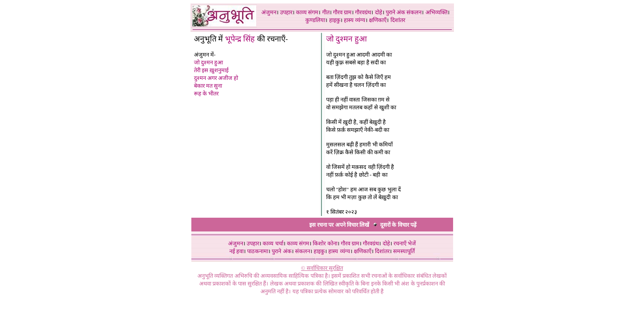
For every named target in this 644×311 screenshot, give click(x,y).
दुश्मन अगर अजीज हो (216, 78)
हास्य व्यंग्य (355, 20)
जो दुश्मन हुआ (209, 62)
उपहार (286, 12)
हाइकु (335, 20)
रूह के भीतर (206, 94)
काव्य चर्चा (273, 243)
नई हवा (236, 251)
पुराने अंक (395, 12)
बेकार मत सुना (208, 86)
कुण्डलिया (315, 20)
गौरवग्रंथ (363, 12)
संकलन (414, 12)
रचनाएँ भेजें (405, 243)
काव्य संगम (307, 12)
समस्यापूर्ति (404, 251)
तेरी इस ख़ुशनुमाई (211, 70)
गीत (326, 12)
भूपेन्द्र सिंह (240, 39)
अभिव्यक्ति (436, 12)
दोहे (379, 12)
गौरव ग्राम (342, 12)
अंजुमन (269, 12)
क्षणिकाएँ (378, 20)
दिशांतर (398, 20)
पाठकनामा (258, 251)
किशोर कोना (325, 243)
